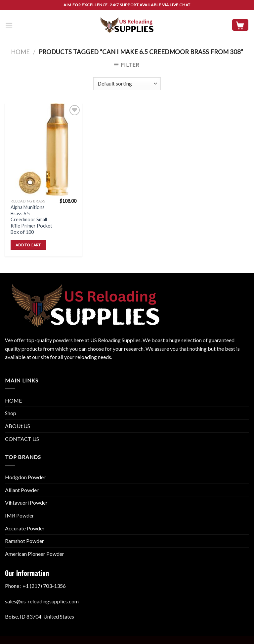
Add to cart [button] (28, 245)
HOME (13, 400)
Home (20, 52)
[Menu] (9, 25)
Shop (11, 413)
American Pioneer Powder (35, 554)
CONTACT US (22, 439)
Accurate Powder (25, 528)
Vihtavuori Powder (26, 502)
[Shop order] (127, 84)
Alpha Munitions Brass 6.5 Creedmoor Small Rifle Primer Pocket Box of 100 (31, 220)
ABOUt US (18, 426)
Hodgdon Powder (25, 477)
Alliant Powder (22, 490)
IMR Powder (20, 515)
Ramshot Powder (24, 541)
